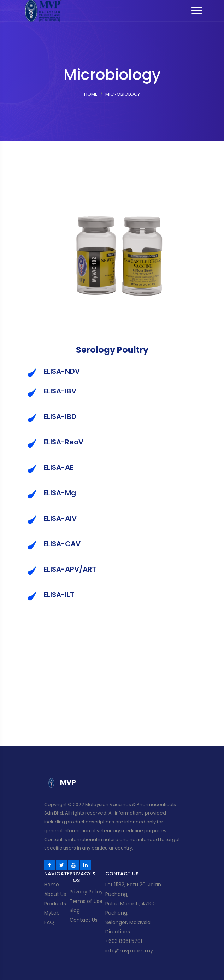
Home (91, 94)
